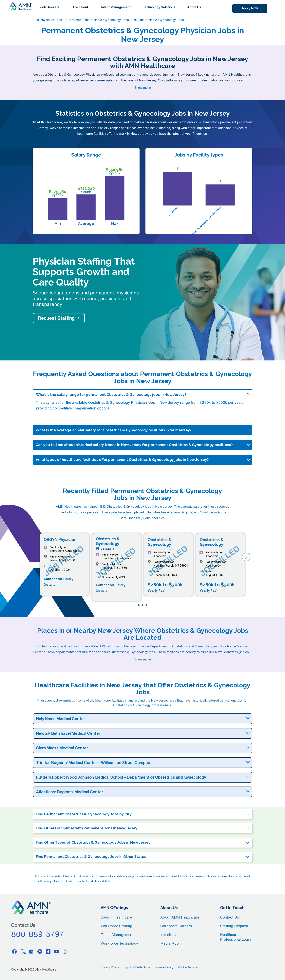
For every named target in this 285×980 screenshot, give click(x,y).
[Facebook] (14, 951)
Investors (168, 935)
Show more (142, 88)
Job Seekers (50, 7)
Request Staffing (56, 318)
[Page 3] (146, 605)
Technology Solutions (159, 7)
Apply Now (250, 8)
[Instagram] (65, 951)
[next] (246, 557)
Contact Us (229, 917)
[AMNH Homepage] (21, 6)
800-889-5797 (38, 934)
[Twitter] (23, 951)
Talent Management (115, 7)
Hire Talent (80, 7)
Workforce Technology (119, 943)
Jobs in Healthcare (116, 917)
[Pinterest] (40, 951)
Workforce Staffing (116, 926)
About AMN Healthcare (180, 917)
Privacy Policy (110, 967)
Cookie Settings (188, 967)
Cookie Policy (164, 967)
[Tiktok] (48, 951)
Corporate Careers (176, 926)
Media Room (171, 943)
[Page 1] (139, 605)
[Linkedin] (31, 951)
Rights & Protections (137, 967)
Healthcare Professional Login (235, 937)
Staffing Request (234, 926)
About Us (194, 7)
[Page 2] (142, 605)
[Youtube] (57, 951)
